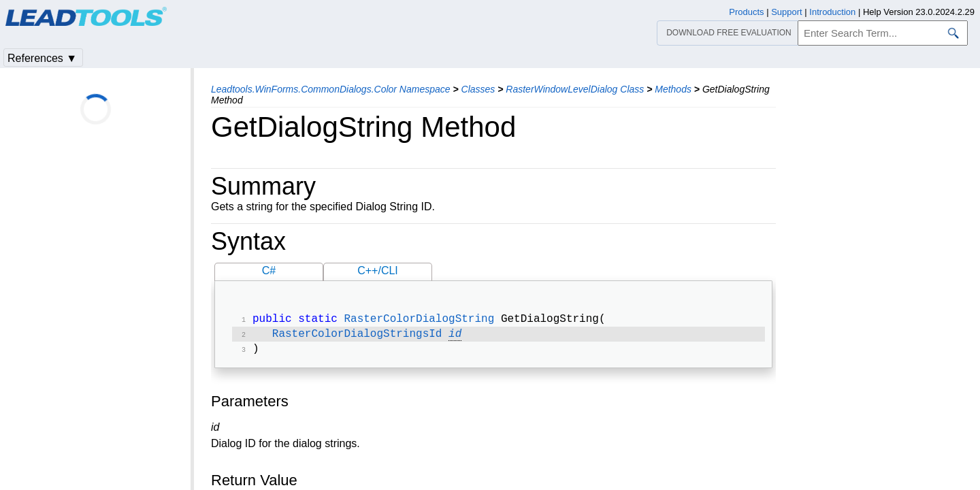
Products (746, 12)
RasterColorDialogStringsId (357, 337)
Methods (673, 89)
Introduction (832, 12)
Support (787, 12)
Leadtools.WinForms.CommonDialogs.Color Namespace (331, 89)
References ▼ (42, 58)
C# (269, 271)
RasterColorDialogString (419, 321)
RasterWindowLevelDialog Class (575, 89)
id (455, 337)
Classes (478, 89)
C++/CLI (378, 271)
